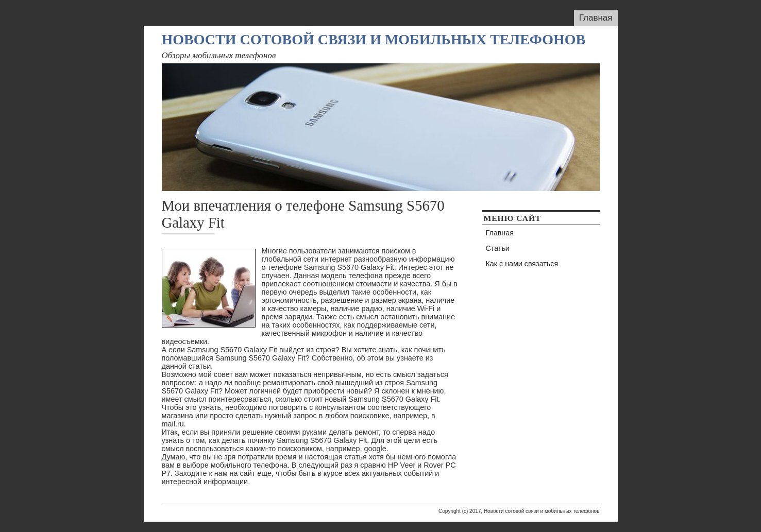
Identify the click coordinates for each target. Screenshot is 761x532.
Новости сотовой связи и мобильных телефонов (374, 39)
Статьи (498, 248)
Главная (596, 18)
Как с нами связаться (522, 264)
